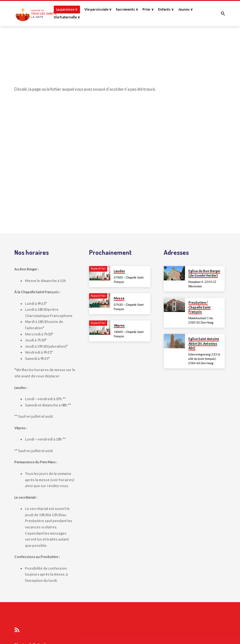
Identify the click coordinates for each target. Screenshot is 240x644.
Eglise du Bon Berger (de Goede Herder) (204, 273)
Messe (119, 298)
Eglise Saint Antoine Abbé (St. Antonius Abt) (204, 343)
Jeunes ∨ (185, 9)
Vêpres (119, 325)
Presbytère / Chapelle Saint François (200, 307)
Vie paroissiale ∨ (98, 9)
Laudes (119, 271)
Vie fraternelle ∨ (67, 17)
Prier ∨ (148, 9)
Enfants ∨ (166, 9)
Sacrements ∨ (127, 9)
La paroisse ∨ (67, 9)
